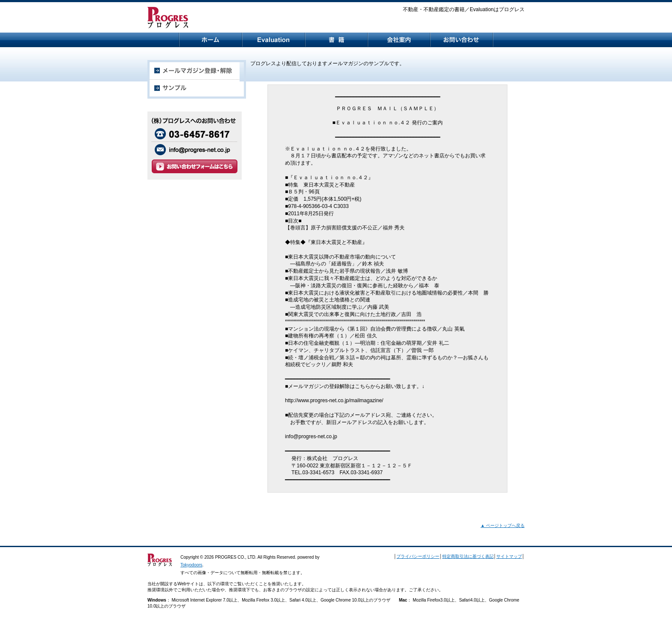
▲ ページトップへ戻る (502, 525)
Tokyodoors (191, 565)
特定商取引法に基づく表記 (468, 556)
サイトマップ (509, 556)
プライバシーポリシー (418, 556)
